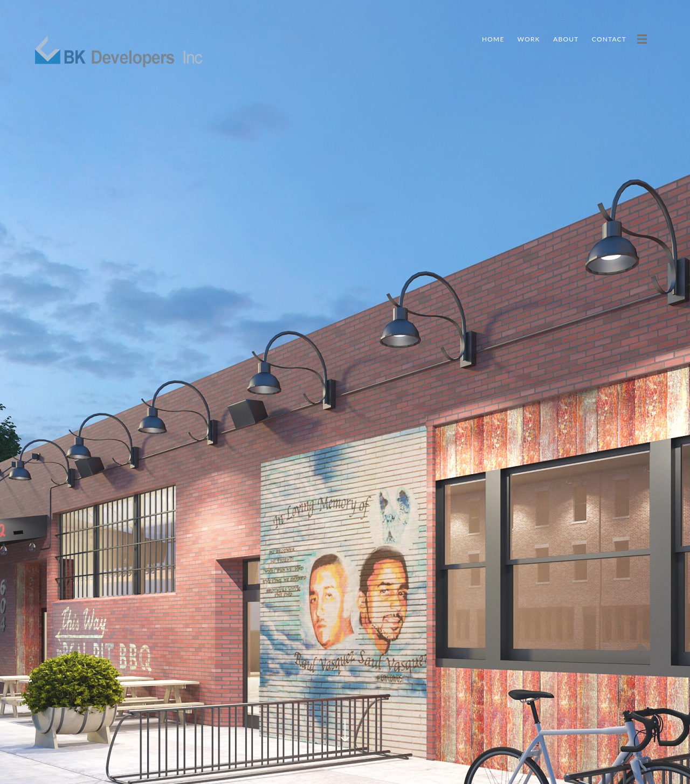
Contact (609, 39)
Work (529, 39)
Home (493, 39)
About (566, 39)
